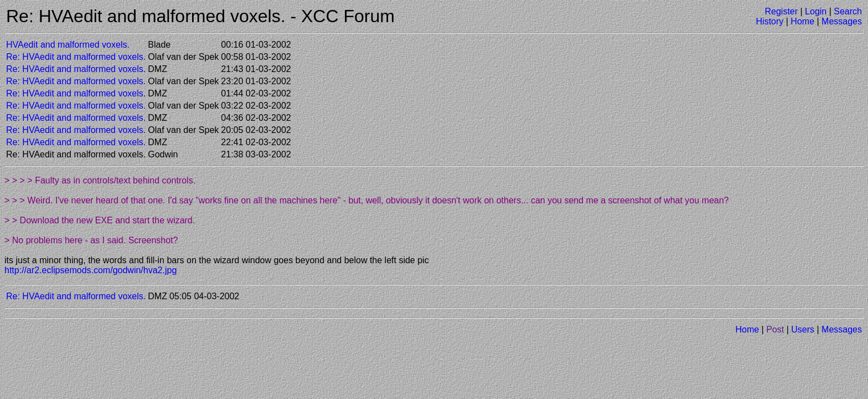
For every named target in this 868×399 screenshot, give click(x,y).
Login (816, 11)
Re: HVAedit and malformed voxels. (76, 57)
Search (848, 11)
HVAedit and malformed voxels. (68, 45)
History (770, 21)
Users (803, 329)
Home (802, 21)
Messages (842, 21)
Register (781, 11)
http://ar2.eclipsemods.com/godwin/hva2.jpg (91, 270)
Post (775, 329)
